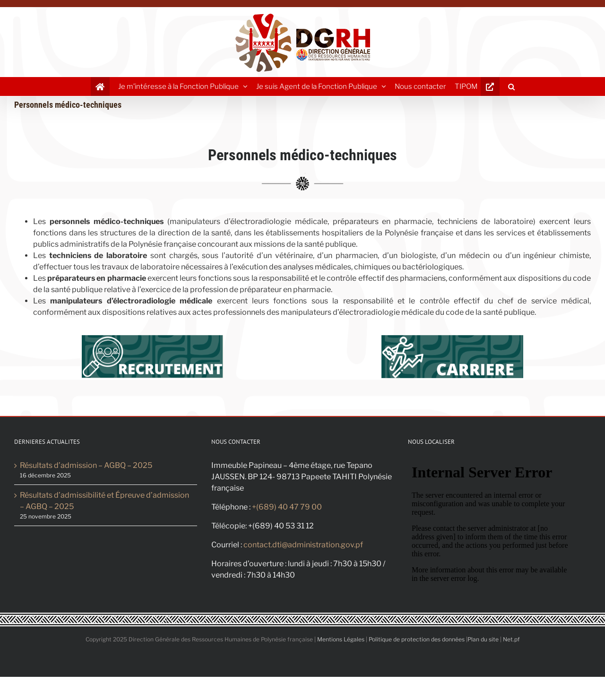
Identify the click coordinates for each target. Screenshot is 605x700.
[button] (511, 86)
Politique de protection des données (417, 639)
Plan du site (483, 639)
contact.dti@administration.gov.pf (303, 545)
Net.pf (511, 639)
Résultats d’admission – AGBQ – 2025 (86, 465)
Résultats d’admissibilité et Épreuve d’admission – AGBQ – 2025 (104, 501)
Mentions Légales (341, 639)
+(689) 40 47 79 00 (287, 507)
